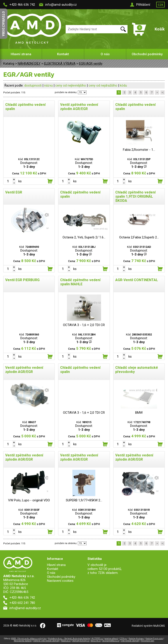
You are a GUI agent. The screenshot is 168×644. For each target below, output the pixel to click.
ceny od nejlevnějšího (71, 85)
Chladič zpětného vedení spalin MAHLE (80, 282)
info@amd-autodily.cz (61, 5)
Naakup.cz (66, 641)
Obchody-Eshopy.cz (81, 641)
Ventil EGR (14, 192)
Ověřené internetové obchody (46, 641)
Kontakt (63, 54)
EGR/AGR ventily (91, 64)
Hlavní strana (21, 54)
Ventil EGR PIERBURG (22, 280)
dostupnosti (33, 85)
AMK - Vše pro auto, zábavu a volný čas (29, 639)
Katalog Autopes (136, 639)
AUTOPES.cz (97, 639)
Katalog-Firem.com (154, 639)
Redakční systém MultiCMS (148, 626)
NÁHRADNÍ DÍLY (29, 64)
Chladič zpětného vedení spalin (25, 107)
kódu (123, 85)
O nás (105, 54)
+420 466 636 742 (22, 5)
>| (163, 92)
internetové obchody (130, 641)
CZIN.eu (123, 639)
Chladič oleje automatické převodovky (137, 370)
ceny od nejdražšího (103, 85)
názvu (48, 85)
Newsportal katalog (23, 641)
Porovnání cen (148, 641)
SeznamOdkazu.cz (111, 641)
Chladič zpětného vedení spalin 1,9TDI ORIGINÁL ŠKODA (135, 196)
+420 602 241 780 (22, 603)
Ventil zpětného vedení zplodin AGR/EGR (79, 107)
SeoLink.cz (96, 641)
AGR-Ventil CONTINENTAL (137, 280)
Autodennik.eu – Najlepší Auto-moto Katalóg (69, 639)
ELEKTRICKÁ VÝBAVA (60, 64)
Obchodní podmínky (147, 54)
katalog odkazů (111, 639)
